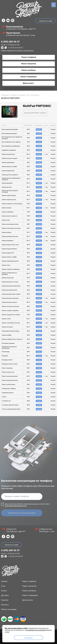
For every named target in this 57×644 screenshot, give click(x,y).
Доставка (5, 595)
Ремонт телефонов (29, 581)
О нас (3, 586)
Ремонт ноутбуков (29, 591)
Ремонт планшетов (20, 95)
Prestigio (35, 95)
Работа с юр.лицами (9, 609)
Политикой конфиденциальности (16, 506)
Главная (5, 95)
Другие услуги (28, 600)
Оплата (4, 591)
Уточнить (39, 130)
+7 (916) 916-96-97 (15, 48)
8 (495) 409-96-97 (10, 42)
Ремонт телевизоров (30, 595)
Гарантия (5, 600)
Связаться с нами (46, 21)
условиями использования (36, 630)
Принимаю (29, 638)
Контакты (5, 605)
